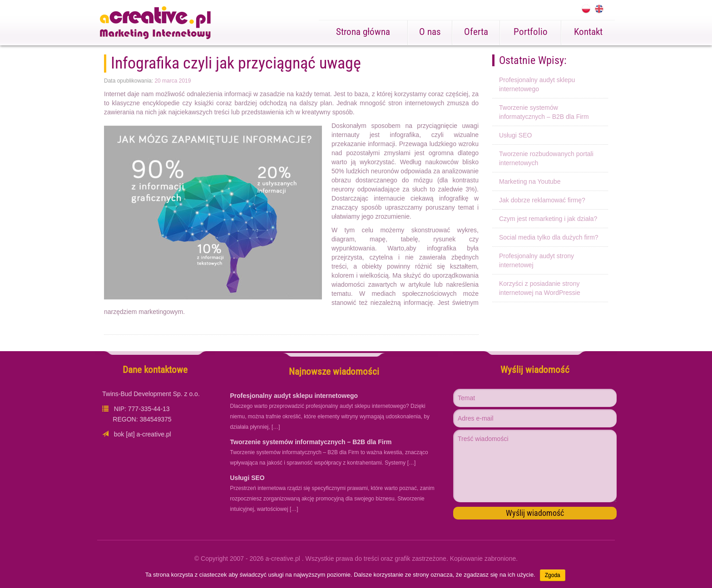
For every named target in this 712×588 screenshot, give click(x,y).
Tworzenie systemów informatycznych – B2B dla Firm (544, 112)
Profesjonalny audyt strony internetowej (536, 260)
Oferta (476, 32)
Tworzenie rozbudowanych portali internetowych (546, 158)
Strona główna (363, 32)
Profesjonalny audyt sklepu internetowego (537, 84)
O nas (430, 32)
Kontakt (588, 32)
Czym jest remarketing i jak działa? (548, 219)
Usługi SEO (515, 135)
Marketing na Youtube (530, 181)
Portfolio (531, 32)
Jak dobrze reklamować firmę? (542, 200)
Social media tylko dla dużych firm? (549, 237)
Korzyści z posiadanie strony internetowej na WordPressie (540, 288)
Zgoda (553, 575)
